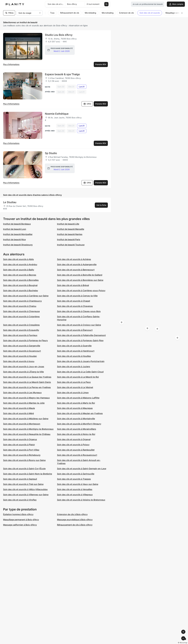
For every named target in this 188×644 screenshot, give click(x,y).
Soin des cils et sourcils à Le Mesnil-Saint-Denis (27, 382)
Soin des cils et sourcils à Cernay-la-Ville (77, 296)
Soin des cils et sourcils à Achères (74, 259)
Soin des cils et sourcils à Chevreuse (21, 311)
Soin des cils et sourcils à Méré (18, 413)
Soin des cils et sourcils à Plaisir (19, 445)
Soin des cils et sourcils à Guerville (74, 346)
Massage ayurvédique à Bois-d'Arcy (75, 520)
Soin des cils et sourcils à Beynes (20, 275)
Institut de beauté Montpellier (18, 234)
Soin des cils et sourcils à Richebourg (22, 455)
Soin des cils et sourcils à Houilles (74, 356)
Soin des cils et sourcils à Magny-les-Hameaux (26, 398)
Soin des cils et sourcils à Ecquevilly (21, 330)
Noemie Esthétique (57, 114)
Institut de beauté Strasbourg (18, 245)
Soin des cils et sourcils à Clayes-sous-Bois (79, 311)
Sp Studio (51, 153)
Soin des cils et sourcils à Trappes (74, 479)
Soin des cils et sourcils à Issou (19, 361)
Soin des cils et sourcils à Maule (19, 408)
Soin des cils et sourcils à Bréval (73, 285)
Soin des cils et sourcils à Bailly (19, 270)
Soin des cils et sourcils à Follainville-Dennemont (81, 335)
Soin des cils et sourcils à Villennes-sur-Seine (26, 495)
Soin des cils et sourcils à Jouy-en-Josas (24, 367)
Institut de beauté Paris (69, 239)
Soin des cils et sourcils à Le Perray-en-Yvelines (27, 387)
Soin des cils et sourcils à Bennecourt (76, 270)
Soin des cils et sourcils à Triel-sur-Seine (23, 484)
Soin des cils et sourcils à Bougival (20, 285)
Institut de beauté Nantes (70, 234)
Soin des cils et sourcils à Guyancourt (22, 351)
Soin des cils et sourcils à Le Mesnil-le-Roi (78, 377)
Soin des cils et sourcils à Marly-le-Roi (76, 403)
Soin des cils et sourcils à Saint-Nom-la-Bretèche (28, 474)
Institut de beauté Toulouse (71, 245)
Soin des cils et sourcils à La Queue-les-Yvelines (27, 377)
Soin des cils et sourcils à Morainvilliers (77, 429)
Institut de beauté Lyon (15, 229)
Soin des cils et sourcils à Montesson (22, 424)
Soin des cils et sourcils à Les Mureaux (22, 393)
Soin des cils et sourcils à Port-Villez (21, 450)
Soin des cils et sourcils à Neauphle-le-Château (27, 434)
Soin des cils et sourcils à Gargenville (22, 346)
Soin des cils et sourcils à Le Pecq (74, 382)
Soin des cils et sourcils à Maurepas (75, 408)
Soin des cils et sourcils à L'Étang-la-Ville (23, 372)
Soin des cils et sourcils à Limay (73, 393)
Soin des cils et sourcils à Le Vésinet (75, 387)
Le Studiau (10, 202)
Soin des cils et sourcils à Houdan (20, 356)
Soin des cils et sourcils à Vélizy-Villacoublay (25, 489)
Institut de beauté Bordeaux (17, 224)
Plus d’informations (11, 64)
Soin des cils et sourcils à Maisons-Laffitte (78, 398)
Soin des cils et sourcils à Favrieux (20, 335)
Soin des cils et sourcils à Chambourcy (22, 301)
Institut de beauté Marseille (71, 229)
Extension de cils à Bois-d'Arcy (72, 514)
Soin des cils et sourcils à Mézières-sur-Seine (26, 419)
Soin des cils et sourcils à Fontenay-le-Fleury (25, 340)
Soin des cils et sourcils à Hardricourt (76, 351)
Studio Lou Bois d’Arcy (59, 35)
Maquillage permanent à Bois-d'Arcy (21, 520)
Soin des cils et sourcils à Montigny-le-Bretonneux (28, 429)
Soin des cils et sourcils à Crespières (21, 325)
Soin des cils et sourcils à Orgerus (20, 439)
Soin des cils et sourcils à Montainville (76, 419)
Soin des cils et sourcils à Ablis (18, 259)
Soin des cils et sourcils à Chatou (20, 306)
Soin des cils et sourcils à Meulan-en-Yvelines (80, 413)
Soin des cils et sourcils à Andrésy (20, 264)
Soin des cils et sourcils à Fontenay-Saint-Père (80, 340)
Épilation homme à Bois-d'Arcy (18, 514)
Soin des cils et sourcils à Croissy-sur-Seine (79, 325)
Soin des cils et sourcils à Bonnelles (21, 280)
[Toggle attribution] (185, 642)
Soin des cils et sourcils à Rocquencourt (77, 455)
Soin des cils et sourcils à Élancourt (75, 330)
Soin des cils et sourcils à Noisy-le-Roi (76, 434)
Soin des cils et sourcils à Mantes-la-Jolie (24, 403)
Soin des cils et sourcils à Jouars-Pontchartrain (81, 361)
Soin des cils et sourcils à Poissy (73, 445)
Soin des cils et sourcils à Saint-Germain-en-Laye (82, 469)
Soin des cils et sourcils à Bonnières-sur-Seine (80, 280)
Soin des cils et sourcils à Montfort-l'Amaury (79, 424)
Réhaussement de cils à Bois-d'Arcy (75, 525)
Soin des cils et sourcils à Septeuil (20, 479)
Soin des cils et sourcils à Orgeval (74, 439)
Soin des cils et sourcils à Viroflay (20, 500)
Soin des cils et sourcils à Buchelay (21, 291)
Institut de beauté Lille (68, 224)
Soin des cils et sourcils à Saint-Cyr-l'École (24, 469)
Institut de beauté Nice (14, 239)
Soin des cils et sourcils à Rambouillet (76, 450)
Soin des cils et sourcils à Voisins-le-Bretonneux (81, 500)
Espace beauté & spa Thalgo (62, 74)
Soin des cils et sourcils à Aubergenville (77, 264)
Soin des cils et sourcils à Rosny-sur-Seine (24, 460)
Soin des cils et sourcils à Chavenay (75, 306)
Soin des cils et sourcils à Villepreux (75, 495)
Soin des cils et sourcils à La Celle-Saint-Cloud (80, 372)
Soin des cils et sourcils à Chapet (74, 301)
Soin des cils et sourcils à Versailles (75, 489)
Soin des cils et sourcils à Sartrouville (76, 474)
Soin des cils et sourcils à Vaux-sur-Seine (78, 484)
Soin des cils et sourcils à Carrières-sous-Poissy (81, 291)
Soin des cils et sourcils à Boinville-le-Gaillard (80, 275)
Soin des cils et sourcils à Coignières (21, 317)
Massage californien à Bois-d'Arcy (20, 525)
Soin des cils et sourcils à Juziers (74, 367)
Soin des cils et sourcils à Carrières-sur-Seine (26, 296)
